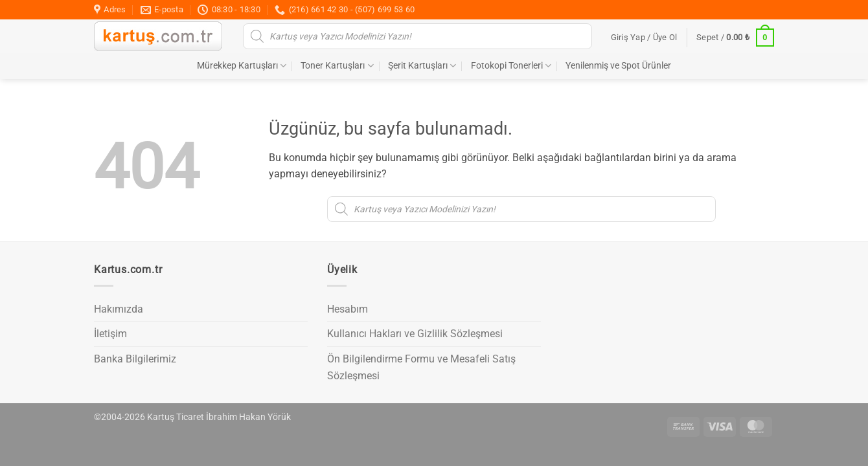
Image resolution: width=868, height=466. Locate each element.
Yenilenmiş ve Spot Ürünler (618, 66)
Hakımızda (119, 309)
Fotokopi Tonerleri (511, 66)
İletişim (110, 334)
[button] (644, 38)
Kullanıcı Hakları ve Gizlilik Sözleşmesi (415, 334)
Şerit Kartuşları (422, 66)
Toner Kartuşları (337, 66)
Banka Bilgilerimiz (135, 359)
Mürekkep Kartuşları (242, 66)
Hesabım (348, 309)
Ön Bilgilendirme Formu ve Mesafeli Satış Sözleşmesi (421, 367)
